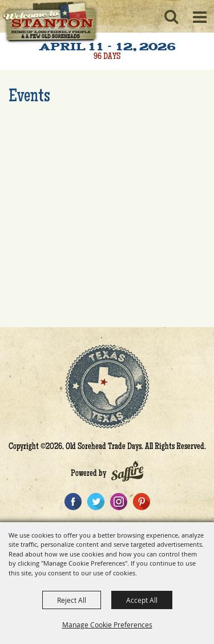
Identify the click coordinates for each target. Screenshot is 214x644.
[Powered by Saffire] (127, 474)
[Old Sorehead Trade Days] (50, 23)
